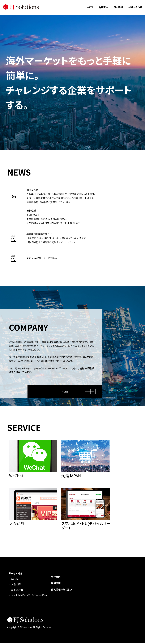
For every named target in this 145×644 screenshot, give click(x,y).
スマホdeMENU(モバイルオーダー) (29, 596)
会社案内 (103, 7)
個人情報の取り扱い (62, 590)
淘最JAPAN (17, 590)
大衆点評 (16, 585)
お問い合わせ (135, 7)
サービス (89, 7)
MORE (65, 391)
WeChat (15, 580)
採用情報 (56, 584)
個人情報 (118, 7)
